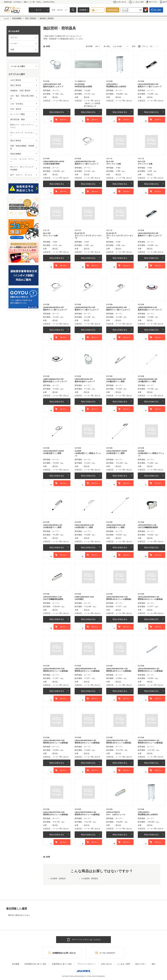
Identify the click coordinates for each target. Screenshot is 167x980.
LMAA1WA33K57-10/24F (53, 451)
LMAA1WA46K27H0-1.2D (117, 669)
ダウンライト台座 (114, 164)
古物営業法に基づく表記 (62, 964)
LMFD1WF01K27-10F (52, 84)
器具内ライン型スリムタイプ (150, 87)
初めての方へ (152, 2)
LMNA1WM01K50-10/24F (54, 161)
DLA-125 (141, 161)
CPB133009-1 (112, 84)
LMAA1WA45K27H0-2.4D (54, 669)
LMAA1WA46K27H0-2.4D (54, 740)
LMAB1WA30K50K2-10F (117, 307)
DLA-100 (110, 161)
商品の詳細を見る (57, 112)
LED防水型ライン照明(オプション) (88, 454)
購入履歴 (158, 10)
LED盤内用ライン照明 (115, 381)
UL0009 (141, 451)
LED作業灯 (79, 599)
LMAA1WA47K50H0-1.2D (148, 740)
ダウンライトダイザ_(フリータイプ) (88, 237)
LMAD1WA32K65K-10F (148, 379)
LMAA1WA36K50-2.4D (84, 525)
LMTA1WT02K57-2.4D (147, 525)
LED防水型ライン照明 (52, 453)
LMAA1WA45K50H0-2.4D (85, 669)
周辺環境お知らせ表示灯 (116, 87)
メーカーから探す (18, 66)
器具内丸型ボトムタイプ (53, 87)
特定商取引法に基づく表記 (35, 964)
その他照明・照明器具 (90, 879)
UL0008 (78, 451)
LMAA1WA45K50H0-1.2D (148, 597)
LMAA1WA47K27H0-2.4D (54, 812)
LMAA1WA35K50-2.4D (53, 525)
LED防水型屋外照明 (51, 164)
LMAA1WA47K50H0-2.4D (85, 812)
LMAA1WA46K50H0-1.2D (148, 669)
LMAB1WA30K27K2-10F (85, 307)
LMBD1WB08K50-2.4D (147, 307)
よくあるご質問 (136, 2)
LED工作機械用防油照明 (148, 527)
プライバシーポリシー (86, 964)
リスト (156, 46)
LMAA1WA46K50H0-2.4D (85, 740)
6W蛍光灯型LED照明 (83, 87)
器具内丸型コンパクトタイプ (150, 310)
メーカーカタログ (107, 953)
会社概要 (16, 964)
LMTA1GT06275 (113, 812)
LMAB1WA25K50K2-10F (53, 307)
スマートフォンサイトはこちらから (86, 940)
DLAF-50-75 (80, 233)
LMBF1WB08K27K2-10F (53, 379)
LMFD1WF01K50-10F (84, 379)
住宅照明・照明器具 (58, 879)
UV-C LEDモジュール (116, 815)
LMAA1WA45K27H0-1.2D (117, 597)
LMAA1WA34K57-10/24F (117, 451)
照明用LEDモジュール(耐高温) (119, 599)
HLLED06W (80, 84)
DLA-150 (47, 233)
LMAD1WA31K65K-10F (116, 379)
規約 (153, 964)
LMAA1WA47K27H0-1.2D (117, 740)
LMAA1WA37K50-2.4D (116, 525)
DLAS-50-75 (111, 233)
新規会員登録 (113, 10)
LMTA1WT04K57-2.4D (52, 597)
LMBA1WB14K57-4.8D (84, 597)
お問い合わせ (120, 2)
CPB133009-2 (144, 812)
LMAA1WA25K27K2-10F (148, 233)
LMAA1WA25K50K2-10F (148, 84)
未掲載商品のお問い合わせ (64, 953)
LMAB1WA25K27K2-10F (85, 161)
